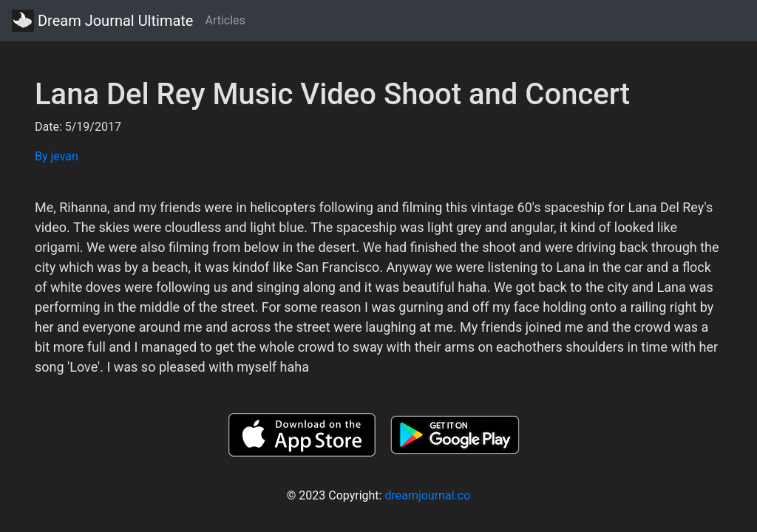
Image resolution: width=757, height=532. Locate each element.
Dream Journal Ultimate (102, 21)
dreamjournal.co (427, 495)
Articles (225, 20)
